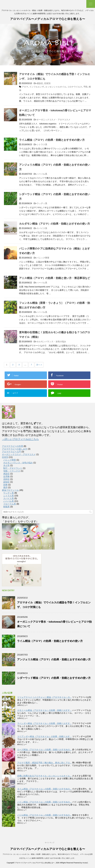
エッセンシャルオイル (56, 87)
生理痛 (6, 476)
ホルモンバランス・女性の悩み (51, 342)
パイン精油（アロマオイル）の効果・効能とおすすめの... (44, 802)
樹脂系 (6, 507)
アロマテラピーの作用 (12, 446)
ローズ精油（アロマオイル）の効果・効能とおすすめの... (44, 750)
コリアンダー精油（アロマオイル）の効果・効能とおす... (44, 736)
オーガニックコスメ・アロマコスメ (53, 120)
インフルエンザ (37, 87)
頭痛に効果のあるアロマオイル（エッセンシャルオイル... (44, 776)
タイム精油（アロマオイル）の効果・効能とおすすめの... (44, 789)
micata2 (85, 863)
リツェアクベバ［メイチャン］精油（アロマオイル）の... (44, 697)
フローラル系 (10, 504)
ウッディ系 (42, 203)
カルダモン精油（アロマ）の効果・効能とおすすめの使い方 (55, 224)
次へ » (39, 365)
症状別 (47, 83)
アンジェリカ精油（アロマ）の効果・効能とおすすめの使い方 (54, 659)
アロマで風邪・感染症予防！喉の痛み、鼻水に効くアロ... (44, 763)
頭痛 (5, 485)
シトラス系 (42, 144)
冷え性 (6, 465)
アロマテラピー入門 (11, 452)
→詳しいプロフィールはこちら (20, 439)
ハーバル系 (42, 174)
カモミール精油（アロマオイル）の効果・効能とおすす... (44, 710)
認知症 (6, 482)
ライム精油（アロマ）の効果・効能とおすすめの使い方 (52, 140)
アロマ (25, 87)
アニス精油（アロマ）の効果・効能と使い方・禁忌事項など (55, 278)
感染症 (40, 83)
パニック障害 (43, 258)
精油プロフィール (10, 490)
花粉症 (6, 479)
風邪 (5, 487)
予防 (85, 87)
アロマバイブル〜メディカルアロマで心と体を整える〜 (48, 19)
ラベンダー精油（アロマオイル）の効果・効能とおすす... (44, 723)
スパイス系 (42, 228)
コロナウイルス (75, 87)
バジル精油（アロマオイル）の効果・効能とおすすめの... (44, 815)
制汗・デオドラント (13, 468)
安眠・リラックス (12, 471)
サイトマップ (50, 843)
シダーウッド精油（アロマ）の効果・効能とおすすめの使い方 (54, 678)
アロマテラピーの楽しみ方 (15, 449)
